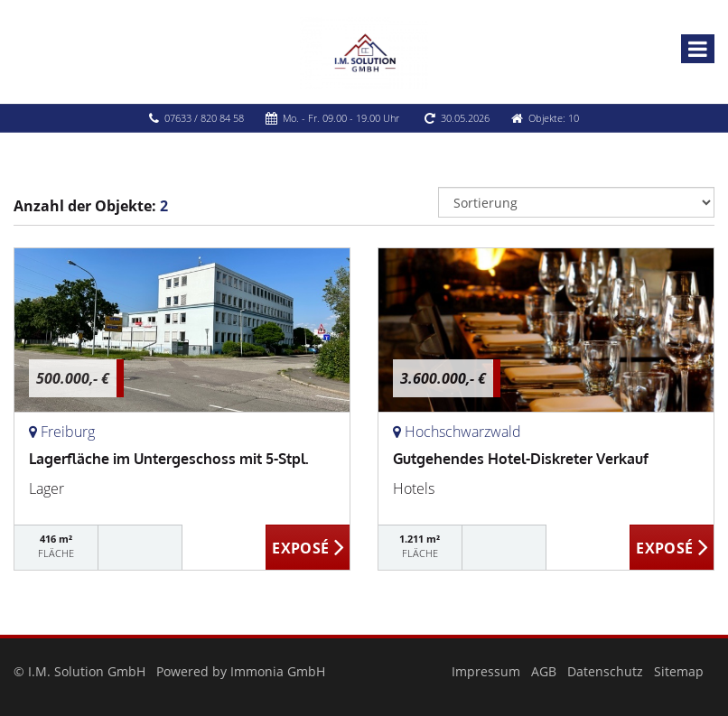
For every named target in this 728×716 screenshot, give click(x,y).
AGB (544, 671)
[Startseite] (364, 51)
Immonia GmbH (278, 671)
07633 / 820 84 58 (204, 118)
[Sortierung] (576, 202)
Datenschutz (605, 671)
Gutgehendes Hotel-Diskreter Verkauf (521, 459)
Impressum (486, 671)
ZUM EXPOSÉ (308, 548)
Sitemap (679, 671)
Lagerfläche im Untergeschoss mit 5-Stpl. (169, 459)
